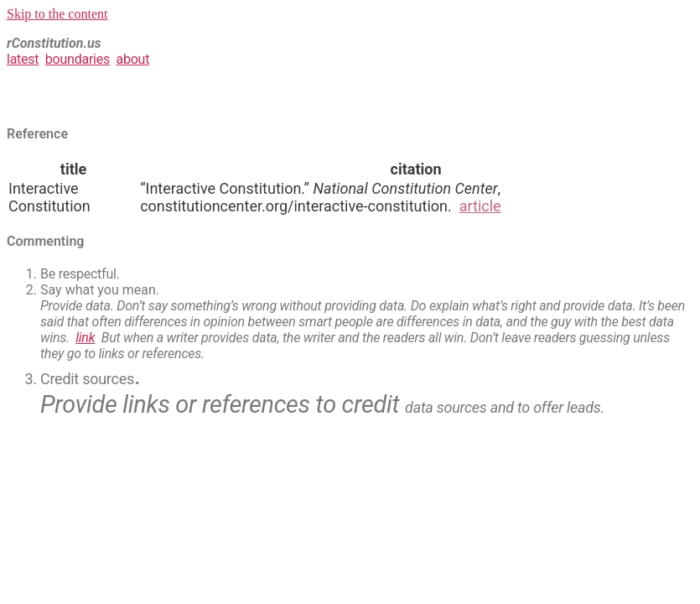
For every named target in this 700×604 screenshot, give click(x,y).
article (480, 206)
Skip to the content (57, 14)
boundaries (78, 59)
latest (23, 59)
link (85, 338)
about (132, 59)
